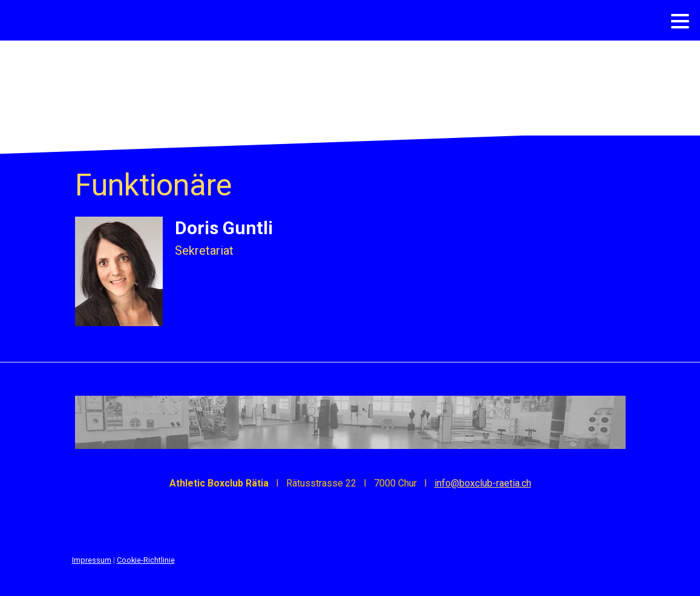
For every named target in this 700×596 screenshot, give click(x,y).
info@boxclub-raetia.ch (483, 483)
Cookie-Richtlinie (146, 560)
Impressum (92, 560)
